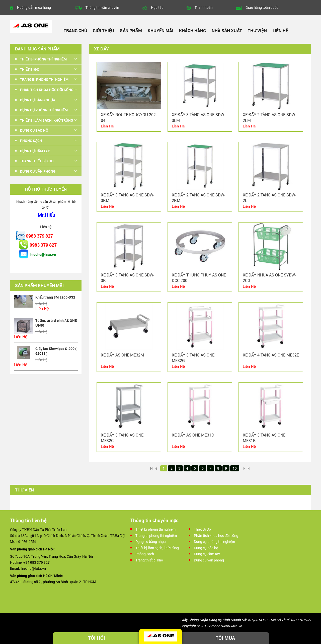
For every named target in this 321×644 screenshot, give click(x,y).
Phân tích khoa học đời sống (47, 90)
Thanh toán (204, 7)
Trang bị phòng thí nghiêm (44, 79)
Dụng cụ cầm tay (35, 151)
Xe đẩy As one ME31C (193, 435)
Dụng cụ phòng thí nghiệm (44, 110)
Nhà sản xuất (227, 30)
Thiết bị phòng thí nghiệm (43, 59)
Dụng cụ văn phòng (38, 171)
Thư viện (257, 30)
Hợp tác (157, 7)
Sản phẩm (131, 30)
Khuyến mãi (161, 30)
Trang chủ (75, 30)
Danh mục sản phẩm (37, 49)
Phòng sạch (31, 141)
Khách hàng (192, 30)
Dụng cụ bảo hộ (34, 130)
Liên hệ (280, 30)
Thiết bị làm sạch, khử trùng (47, 120)
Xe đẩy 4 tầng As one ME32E (271, 355)
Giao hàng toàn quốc (262, 7)
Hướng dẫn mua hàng (34, 7)
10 (235, 468)
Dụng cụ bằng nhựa (38, 100)
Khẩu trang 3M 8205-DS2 (55, 297)
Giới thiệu (103, 30)
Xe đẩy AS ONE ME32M (122, 355)
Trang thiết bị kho (37, 161)
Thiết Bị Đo (30, 69)
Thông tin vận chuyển (102, 7)
